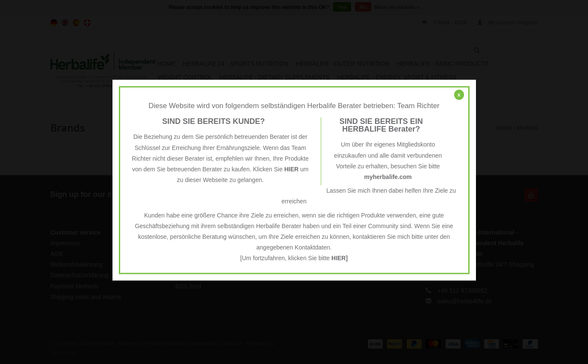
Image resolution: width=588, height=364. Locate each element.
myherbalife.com (388, 177)
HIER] (340, 258)
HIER (291, 169)
